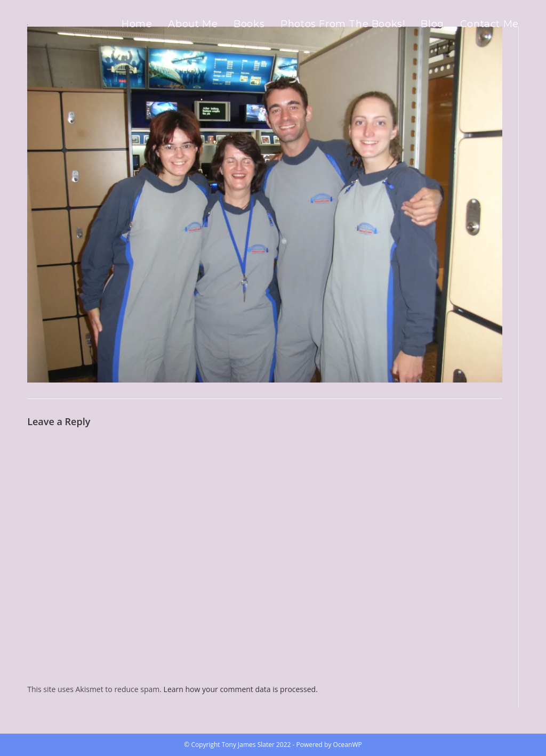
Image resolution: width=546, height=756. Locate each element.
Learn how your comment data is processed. (241, 689)
